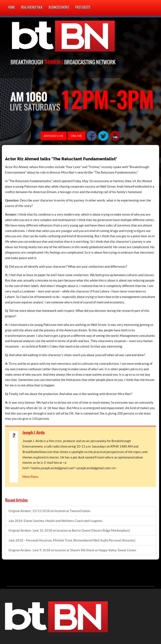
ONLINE (76, 136)
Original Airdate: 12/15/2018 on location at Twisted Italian (49, 511)
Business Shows (59, 8)
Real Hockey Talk (32, 8)
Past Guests (83, 8)
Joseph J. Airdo (34, 433)
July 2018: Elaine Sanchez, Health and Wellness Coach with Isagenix (55, 521)
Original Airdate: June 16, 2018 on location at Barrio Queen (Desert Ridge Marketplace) (69, 530)
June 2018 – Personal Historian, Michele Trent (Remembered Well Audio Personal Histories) (72, 540)
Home (12, 8)
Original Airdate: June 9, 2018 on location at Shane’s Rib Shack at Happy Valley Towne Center (72, 550)
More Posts (30, 477)
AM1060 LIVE (54, 136)
